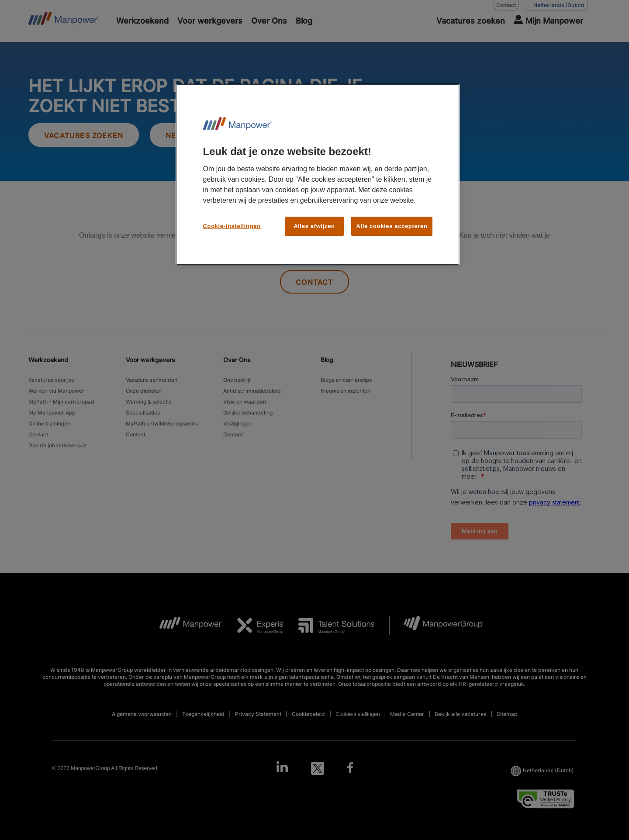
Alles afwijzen (314, 226)
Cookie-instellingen (232, 226)
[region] (318, 175)
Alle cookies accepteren (392, 226)
